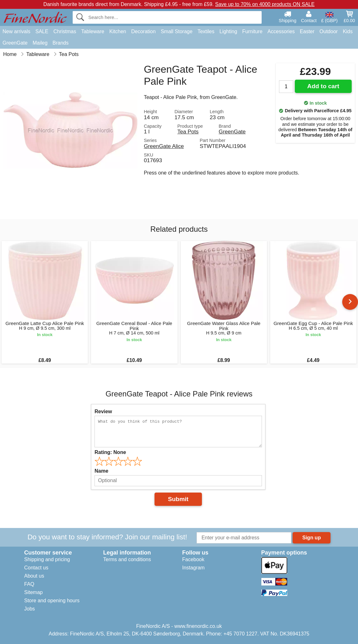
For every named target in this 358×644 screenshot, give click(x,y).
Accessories (281, 31)
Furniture (252, 31)
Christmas (65, 31)
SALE (42, 31)
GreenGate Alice (164, 146)
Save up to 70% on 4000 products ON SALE (265, 4)
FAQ (29, 584)
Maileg (40, 43)
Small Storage (177, 31)
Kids (348, 31)
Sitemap (34, 592)
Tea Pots (188, 132)
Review (103, 411)
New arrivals (16, 31)
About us (34, 576)
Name (101, 471)
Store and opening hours (52, 601)
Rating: (110, 452)
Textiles (206, 31)
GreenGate (15, 43)
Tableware (93, 31)
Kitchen (118, 31)
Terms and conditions (127, 559)
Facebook (193, 559)
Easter (307, 31)
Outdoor (329, 31)
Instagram (194, 568)
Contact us (36, 568)
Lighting (228, 31)
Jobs (30, 609)
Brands (61, 43)
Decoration (143, 31)
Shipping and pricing (47, 559)
